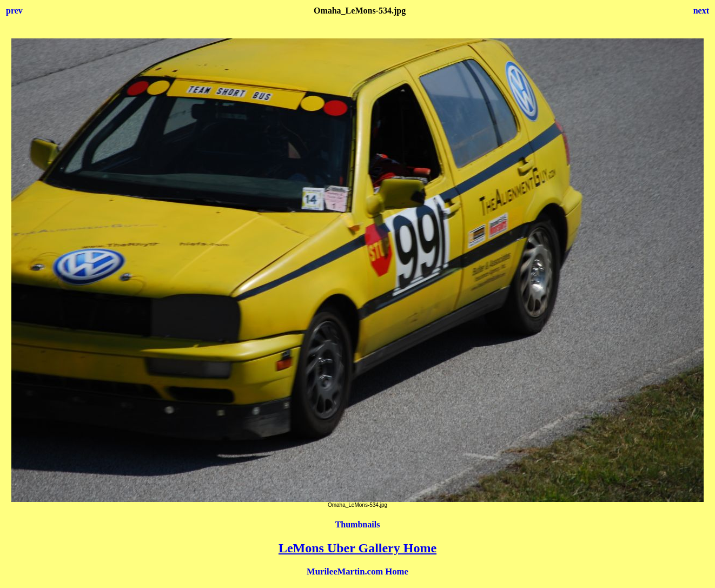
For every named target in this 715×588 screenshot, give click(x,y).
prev (14, 11)
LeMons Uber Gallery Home (357, 548)
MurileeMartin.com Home (357, 572)
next (701, 11)
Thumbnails (358, 524)
